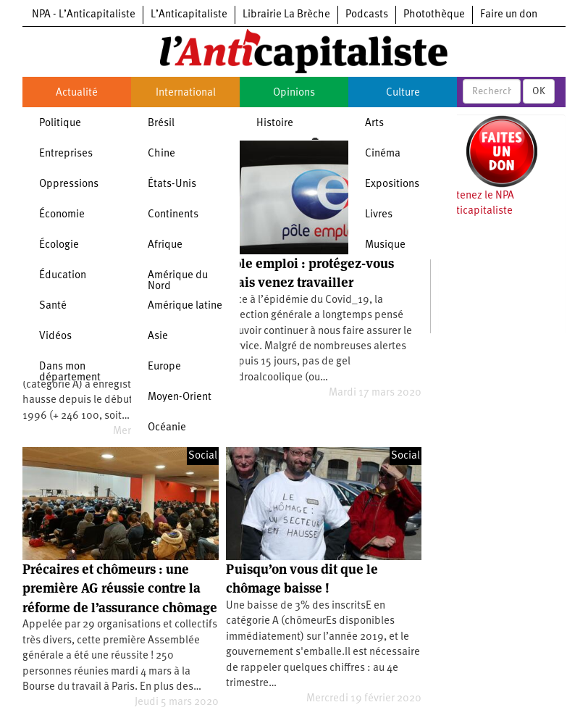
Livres (379, 215)
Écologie (59, 245)
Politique (60, 124)
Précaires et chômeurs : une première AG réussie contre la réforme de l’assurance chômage (120, 588)
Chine (161, 154)
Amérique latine (185, 306)
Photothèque (434, 15)
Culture (403, 93)
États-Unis (172, 184)
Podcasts (367, 15)
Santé (53, 306)
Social (203, 456)
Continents (173, 215)
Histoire (275, 124)
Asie (158, 337)
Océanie (167, 428)
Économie (62, 215)
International (186, 93)
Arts (374, 124)
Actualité (77, 93)
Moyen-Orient (180, 397)
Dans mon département (70, 372)
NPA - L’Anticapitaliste (84, 15)
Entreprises (66, 154)
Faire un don (509, 15)
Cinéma (383, 154)
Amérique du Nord (178, 281)
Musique (385, 245)
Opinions (294, 93)
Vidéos (55, 337)
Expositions (392, 184)
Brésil (161, 124)
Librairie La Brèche (286, 15)
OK (539, 91)
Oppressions (69, 184)
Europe (164, 367)
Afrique (165, 245)
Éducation (63, 276)
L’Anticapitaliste (189, 15)
